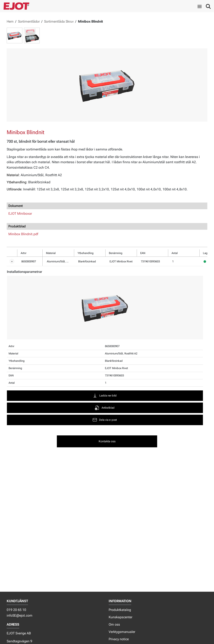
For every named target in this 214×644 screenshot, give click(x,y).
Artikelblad (105, 408)
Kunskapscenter (120, 617)
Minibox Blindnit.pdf (23, 234)
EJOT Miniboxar (20, 214)
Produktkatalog (120, 610)
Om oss (114, 624)
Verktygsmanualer (122, 632)
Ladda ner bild (104, 396)
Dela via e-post (104, 420)
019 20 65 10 (16, 610)
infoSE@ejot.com (20, 615)
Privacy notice (119, 639)
